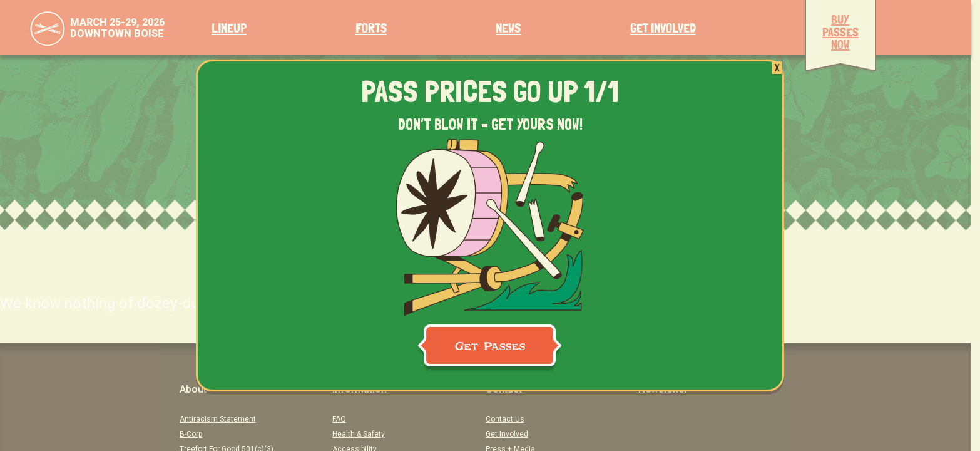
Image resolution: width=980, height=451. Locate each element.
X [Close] (777, 68)
